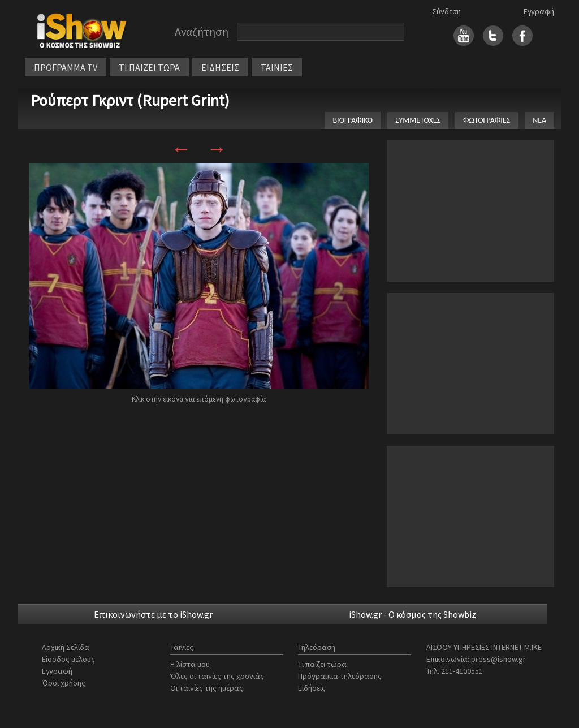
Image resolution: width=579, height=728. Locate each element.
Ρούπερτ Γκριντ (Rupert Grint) (130, 100)
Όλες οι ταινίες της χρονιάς (217, 676)
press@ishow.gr (498, 659)
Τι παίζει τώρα (322, 664)
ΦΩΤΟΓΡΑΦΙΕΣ (487, 120)
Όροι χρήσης (64, 683)
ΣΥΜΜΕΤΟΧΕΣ (418, 120)
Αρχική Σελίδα (66, 647)
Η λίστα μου (190, 664)
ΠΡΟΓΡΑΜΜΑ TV (66, 67)
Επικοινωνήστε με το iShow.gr (153, 614)
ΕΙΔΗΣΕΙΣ (220, 67)
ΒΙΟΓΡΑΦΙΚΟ (353, 120)
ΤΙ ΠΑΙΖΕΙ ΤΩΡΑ (149, 67)
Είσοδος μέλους (68, 659)
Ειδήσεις (312, 688)
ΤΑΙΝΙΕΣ (277, 67)
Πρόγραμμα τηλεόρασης (340, 676)
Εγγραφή (539, 11)
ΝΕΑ (539, 120)
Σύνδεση (446, 11)
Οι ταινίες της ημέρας (207, 688)
